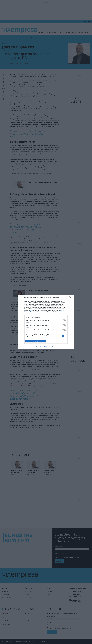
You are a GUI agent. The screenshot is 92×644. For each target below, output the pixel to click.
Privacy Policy (54, 346)
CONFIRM (36, 341)
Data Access (46, 346)
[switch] (64, 320)
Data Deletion (38, 346)
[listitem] (46, 317)
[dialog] (46, 322)
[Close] (71, 298)
